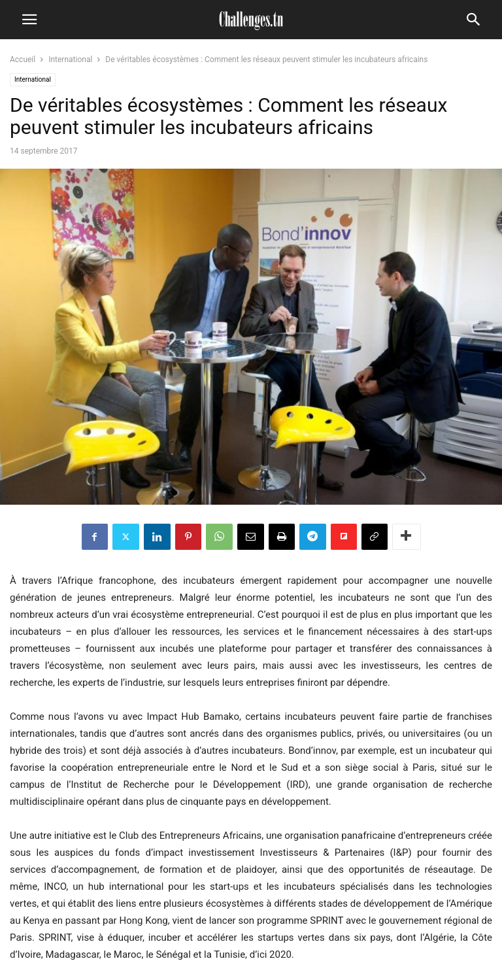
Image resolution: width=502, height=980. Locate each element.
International (70, 59)
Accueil (23, 59)
